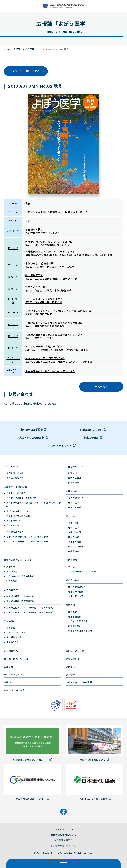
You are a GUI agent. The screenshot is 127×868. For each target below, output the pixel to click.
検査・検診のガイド (16, 633)
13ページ (13, 289)
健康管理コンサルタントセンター (33, 743)
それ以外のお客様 (15, 478)
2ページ (13, 212)
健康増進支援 (75, 617)
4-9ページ (13, 231)
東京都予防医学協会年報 (17, 659)
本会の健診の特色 (77, 587)
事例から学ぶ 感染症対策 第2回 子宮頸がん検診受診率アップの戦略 (50, 265)
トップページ (11, 467)
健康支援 (70, 605)
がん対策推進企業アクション (33, 782)
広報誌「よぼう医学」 (25, 49)
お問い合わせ (11, 682)
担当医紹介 (12, 581)
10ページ (13, 248)
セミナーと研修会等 (78, 621)
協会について (73, 659)
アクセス (70, 667)
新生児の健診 (93, 439)
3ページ (13, 221)
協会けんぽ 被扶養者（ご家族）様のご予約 (27, 541)
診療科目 (73, 473)
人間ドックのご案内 (16, 493)
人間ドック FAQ (14, 521)
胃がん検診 (74, 523)
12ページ (13, 277)
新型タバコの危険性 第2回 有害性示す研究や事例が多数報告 (49, 289)
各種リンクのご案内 (14, 690)
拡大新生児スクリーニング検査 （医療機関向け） (30, 612)
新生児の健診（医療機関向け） (21, 601)
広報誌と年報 (75, 626)
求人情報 (70, 675)
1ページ (13, 203)
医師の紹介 (74, 483)
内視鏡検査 (74, 551)
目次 (28, 221)
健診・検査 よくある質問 (79, 682)
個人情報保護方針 (63, 840)
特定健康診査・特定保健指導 (82, 571)
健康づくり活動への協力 (80, 631)
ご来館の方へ (11, 651)
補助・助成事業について (94, 743)
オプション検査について (18, 511)
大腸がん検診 (75, 532)
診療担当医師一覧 (77, 478)
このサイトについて (63, 829)
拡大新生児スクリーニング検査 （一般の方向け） (30, 608)
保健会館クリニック (93, 431)
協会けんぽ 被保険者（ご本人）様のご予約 (27, 537)
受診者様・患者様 (15, 473)
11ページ (13, 265)
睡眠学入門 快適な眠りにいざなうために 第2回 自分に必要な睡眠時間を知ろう (49, 243)
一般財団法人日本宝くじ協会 (94, 782)
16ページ (13, 313)
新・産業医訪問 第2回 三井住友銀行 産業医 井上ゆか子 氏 (52, 277)
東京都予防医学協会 (34, 431)
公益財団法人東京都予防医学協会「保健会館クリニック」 (58, 212)
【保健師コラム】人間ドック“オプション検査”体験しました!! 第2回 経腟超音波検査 (60, 313)
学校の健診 (10, 621)
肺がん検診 (74, 528)
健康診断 (11, 628)
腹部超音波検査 (76, 547)
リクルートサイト (64, 447)
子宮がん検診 (75, 508)
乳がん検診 (74, 503)
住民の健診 (72, 560)
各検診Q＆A (12, 642)
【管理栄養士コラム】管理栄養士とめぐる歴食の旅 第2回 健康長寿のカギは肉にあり (54, 324)
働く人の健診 (73, 580)
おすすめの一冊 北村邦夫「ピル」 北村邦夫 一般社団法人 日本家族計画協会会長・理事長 (57, 348)
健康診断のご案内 (15, 532)
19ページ (13, 348)
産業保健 (73, 612)
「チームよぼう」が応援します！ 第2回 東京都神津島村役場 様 (44, 301)
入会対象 (11, 567)
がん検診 (70, 516)
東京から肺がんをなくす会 (18, 560)
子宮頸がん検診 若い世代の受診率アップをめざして (45, 231)
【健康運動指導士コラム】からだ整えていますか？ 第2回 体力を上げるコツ (54, 336)
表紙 (28, 203)
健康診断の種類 (76, 592)
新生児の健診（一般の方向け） (21, 596)
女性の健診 (72, 491)
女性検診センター (77, 498)
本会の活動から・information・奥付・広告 (50, 371)
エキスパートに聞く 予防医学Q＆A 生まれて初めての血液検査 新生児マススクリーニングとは (59, 360)
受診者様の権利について (63, 835)
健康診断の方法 (76, 596)
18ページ (13, 336)
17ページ (13, 324)
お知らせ (9, 667)
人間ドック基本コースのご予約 (21, 498)
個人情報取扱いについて (63, 846)
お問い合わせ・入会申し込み (20, 576)
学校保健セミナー (15, 637)
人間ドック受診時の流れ (18, 516)
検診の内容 (12, 571)
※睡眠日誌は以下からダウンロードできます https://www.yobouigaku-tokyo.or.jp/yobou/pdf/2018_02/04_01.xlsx (69, 253)
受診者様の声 (13, 525)
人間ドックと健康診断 (34, 439)
